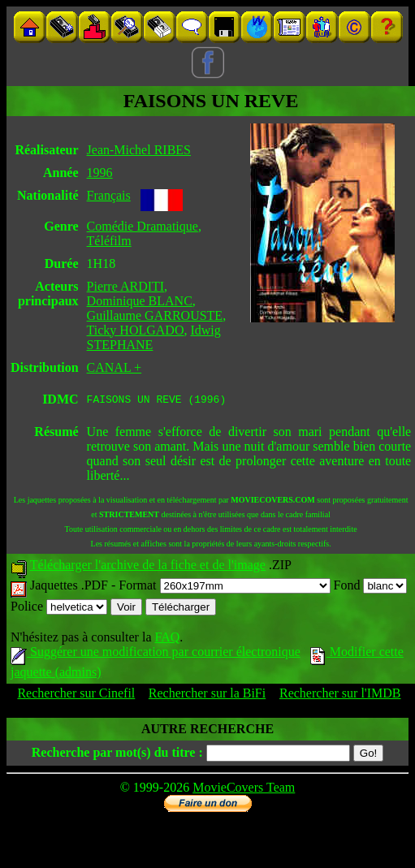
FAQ (167, 639)
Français (109, 195)
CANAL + (115, 367)
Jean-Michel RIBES (139, 150)
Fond (371, 587)
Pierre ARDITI (126, 286)
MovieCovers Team (244, 790)
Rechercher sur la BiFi (207, 695)
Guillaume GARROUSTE (155, 315)
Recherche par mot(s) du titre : (117, 755)
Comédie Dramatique (143, 226)
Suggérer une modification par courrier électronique (156, 654)
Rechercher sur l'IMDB (340, 695)
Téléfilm (109, 241)
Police (59, 609)
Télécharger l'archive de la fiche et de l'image (148, 567)
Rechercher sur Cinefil (76, 695)
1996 (100, 173)
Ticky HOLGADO (136, 330)
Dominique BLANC (140, 301)
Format (224, 587)
